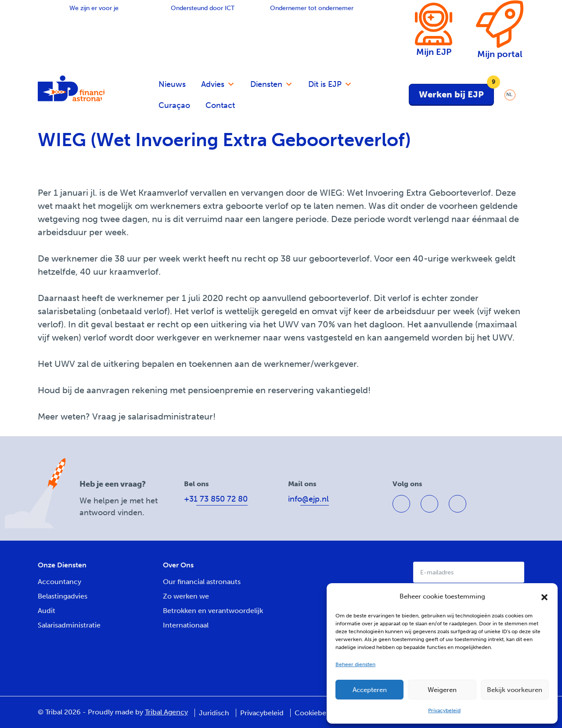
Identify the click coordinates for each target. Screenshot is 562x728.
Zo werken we (186, 596)
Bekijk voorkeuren (515, 690)
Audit (47, 611)
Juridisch (214, 713)
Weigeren (442, 690)
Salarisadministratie (69, 625)
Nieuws (172, 84)
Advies (218, 84)
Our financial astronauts (202, 582)
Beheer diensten (355, 664)
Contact (220, 105)
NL (509, 95)
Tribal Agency (166, 712)
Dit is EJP (330, 84)
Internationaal (186, 625)
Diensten (272, 84)
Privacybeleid (444, 710)
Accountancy (59, 582)
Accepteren (370, 690)
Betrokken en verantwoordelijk (213, 611)
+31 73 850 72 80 (216, 499)
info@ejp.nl (308, 499)
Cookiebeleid (316, 713)
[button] (544, 596)
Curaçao (174, 105)
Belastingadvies (63, 596)
